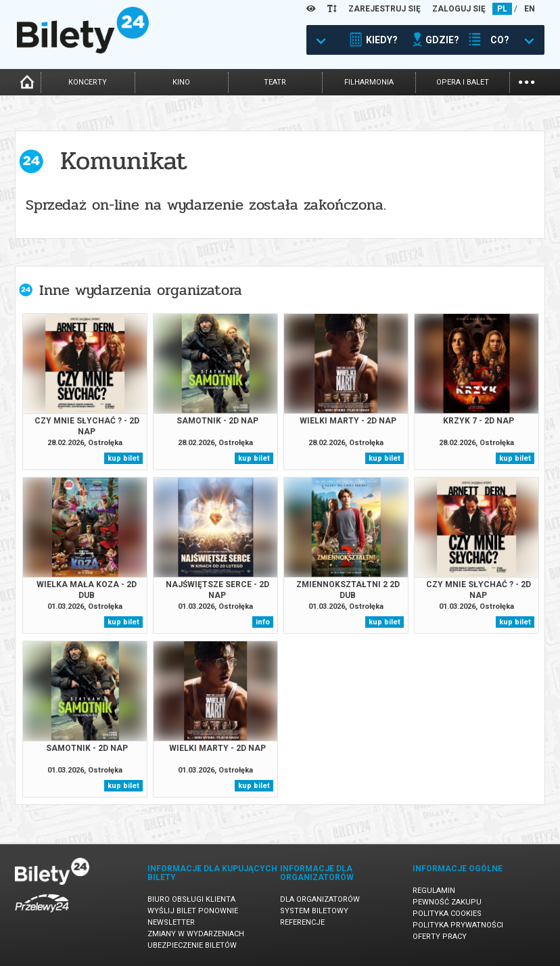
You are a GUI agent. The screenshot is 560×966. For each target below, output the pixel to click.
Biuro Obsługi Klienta (191, 899)
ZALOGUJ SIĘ (459, 9)
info (263, 622)
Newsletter (171, 922)
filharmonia (369, 82)
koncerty (88, 82)
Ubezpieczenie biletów (192, 945)
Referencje (302, 922)
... (527, 81)
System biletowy (314, 911)
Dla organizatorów (320, 899)
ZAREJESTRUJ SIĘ (384, 9)
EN (530, 9)
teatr (275, 82)
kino (181, 82)
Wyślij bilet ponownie (193, 911)
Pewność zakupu (447, 902)
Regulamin (434, 891)
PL (502, 9)
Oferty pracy (440, 937)
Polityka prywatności (458, 925)
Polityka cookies (447, 914)
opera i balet (463, 82)
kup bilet (123, 458)
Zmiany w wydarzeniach (196, 934)
